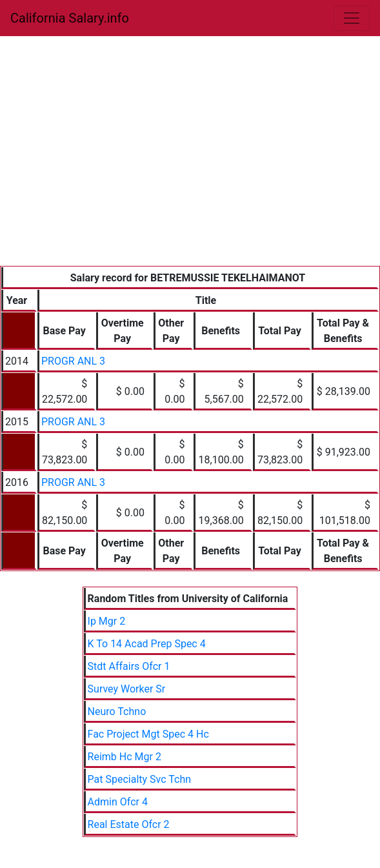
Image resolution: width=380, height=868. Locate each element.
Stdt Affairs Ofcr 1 (129, 666)
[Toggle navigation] (352, 18)
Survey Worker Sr (127, 689)
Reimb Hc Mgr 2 (125, 757)
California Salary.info (70, 18)
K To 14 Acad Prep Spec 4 (147, 644)
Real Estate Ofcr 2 (129, 824)
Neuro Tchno (117, 712)
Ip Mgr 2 (107, 621)
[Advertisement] (190, 169)
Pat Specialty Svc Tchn (140, 779)
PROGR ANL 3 (73, 361)
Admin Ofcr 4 (118, 802)
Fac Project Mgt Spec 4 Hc (148, 734)
